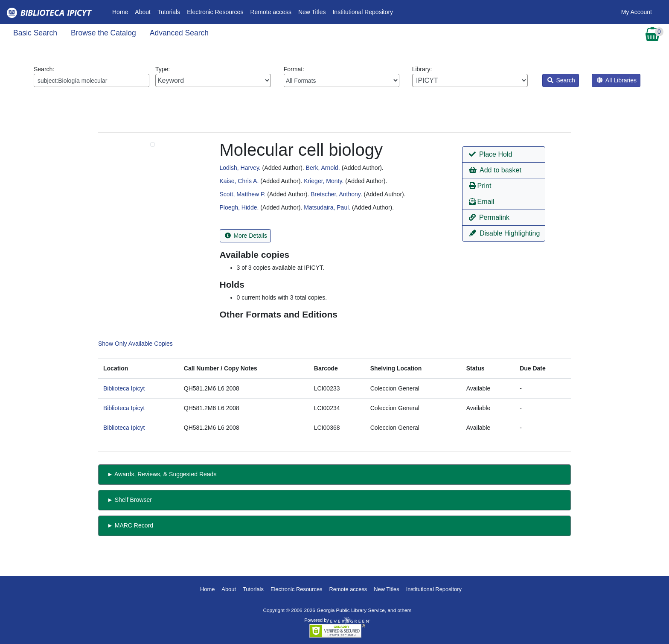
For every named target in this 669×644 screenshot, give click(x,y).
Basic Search (35, 33)
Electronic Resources (215, 12)
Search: (92, 76)
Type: (213, 76)
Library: (470, 76)
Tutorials (169, 12)
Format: (342, 76)
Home (122, 11)
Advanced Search (179, 33)
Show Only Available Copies (135, 344)
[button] (504, 154)
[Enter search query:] (92, 80)
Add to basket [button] (495, 170)
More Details (246, 236)
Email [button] (481, 202)
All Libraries (617, 80)
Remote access (271, 12)
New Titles (312, 12)
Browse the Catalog (103, 33)
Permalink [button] (489, 217)
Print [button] (480, 186)
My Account (637, 12)
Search (561, 80)
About (143, 12)
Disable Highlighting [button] (504, 233)
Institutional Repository (363, 12)
